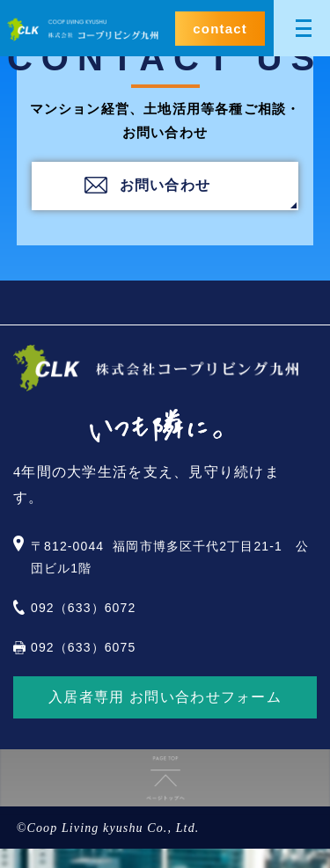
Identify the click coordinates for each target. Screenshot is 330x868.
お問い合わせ (165, 185)
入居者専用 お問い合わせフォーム (165, 697)
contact (220, 29)
